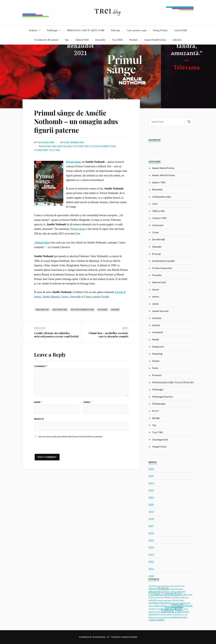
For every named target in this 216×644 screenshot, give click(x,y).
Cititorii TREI (82, 40)
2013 (151, 554)
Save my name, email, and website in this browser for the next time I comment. (70, 437)
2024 (151, 476)
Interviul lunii (159, 282)
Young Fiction (160, 30)
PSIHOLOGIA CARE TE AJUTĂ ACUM (86, 30)
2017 (151, 526)
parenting (153, 603)
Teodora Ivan (46, 142)
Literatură (41, 150)
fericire (158, 612)
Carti (155, 204)
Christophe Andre (165, 614)
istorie (163, 606)
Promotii (157, 375)
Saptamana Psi (185, 603)
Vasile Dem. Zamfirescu (180, 597)
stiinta (177, 586)
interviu (167, 617)
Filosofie (157, 275)
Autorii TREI (181, 30)
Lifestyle (177, 40)
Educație (116, 30)
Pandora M (158, 347)
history (151, 606)
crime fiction (177, 614)
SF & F (155, 411)
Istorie (156, 289)
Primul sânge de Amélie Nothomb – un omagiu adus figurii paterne (76, 121)
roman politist (157, 620)
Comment (41, 366)
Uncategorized (160, 439)
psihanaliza (164, 603)
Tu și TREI (118, 40)
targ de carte (159, 617)
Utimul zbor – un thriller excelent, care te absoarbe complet (108, 335)
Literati (156, 325)
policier (167, 597)
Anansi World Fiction (155, 40)
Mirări (156, 339)
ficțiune (103, 310)
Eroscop (156, 254)
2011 (151, 569)
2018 (151, 519)
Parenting (157, 354)
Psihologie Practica (162, 397)
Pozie (155, 368)
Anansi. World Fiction (163, 175)
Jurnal (155, 304)
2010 (151, 576)
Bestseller (100, 40)
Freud (182, 586)
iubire (182, 600)
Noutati (133, 40)
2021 (151, 497)
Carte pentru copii (136, 30)
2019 (151, 511)
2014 (151, 547)
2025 (151, 469)
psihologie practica (179, 617)
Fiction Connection (103, 146)
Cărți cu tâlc (158, 211)
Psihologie (52, 30)
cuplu (172, 586)
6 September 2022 (74, 142)
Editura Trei (60, 310)
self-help (175, 600)
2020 (151, 504)
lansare (188, 606)
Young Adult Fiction (176, 589)
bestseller (42, 310)
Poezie (156, 361)
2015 (151, 540)
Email (88, 402)
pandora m (153, 609)
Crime (155, 232)
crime (185, 594)
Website (39, 419)
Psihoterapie (159, 404)
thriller (157, 606)
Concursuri (158, 225)
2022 (151, 490)
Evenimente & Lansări (46, 40)
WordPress (99, 637)
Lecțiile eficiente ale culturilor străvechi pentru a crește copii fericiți (56, 335)
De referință (158, 239)
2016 (151, 533)
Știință (156, 418)
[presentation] (57, 448)
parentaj (160, 600)
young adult (167, 600)
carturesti (153, 600)
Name (38, 402)
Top (67, 40)
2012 (151, 561)
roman (115, 310)
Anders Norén (129, 637)
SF (183, 614)
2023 (151, 483)
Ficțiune (33, 30)
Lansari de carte (160, 311)
